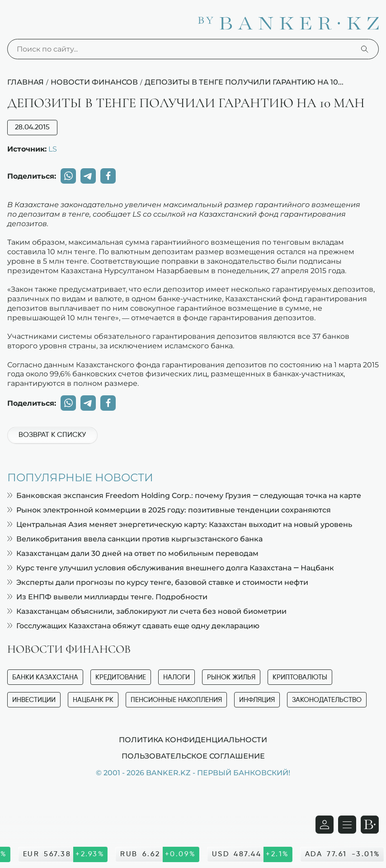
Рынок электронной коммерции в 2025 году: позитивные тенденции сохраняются (169, 510)
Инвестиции (34, 700)
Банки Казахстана (45, 677)
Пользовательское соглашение (193, 756)
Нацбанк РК (93, 700)
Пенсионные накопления (176, 700)
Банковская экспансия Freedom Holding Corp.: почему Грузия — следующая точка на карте (184, 496)
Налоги (177, 677)
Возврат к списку (52, 435)
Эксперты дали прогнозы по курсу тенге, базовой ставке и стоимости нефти (158, 582)
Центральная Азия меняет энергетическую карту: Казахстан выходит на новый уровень (180, 524)
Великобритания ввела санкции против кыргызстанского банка (135, 539)
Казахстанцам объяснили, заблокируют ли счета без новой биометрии (147, 611)
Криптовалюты (300, 677)
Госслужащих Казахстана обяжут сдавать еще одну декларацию (133, 626)
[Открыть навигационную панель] (347, 825)
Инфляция (257, 700)
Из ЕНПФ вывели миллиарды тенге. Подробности (107, 597)
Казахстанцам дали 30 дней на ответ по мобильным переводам (133, 553)
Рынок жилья (231, 677)
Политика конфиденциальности (193, 740)
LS (53, 149)
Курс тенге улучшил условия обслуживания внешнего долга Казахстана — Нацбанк (171, 568)
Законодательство (327, 700)
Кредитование (121, 677)
